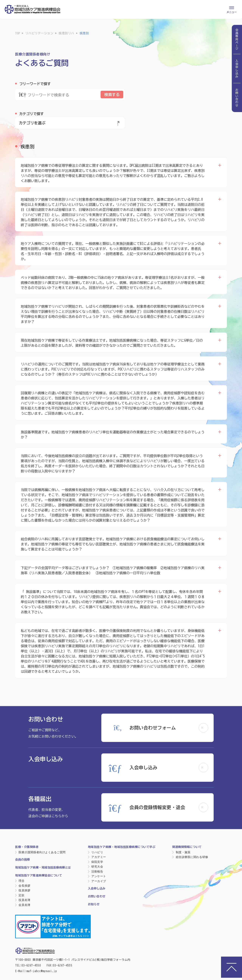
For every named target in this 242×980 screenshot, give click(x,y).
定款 (21, 895)
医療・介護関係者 (27, 847)
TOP (18, 33)
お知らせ (94, 904)
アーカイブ (99, 881)
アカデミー (99, 857)
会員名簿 (24, 905)
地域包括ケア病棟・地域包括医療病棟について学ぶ (122, 847)
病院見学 (97, 862)
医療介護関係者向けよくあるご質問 (42, 852)
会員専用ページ (237, 39)
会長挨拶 (24, 886)
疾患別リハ (66, 33)
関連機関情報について (187, 847)
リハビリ (97, 852)
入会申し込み (237, 69)
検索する (112, 95)
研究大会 (97, 867)
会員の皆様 (22, 860)
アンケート (99, 876)
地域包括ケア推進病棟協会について (39, 875)
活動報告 (97, 871)
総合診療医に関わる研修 (192, 857)
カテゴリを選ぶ (70, 123)
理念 (21, 881)
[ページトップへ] (232, 967)
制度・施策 (183, 852)
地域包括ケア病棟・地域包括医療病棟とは (43, 867)
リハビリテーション (39, 33)
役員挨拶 (24, 890)
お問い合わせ (237, 98)
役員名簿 (24, 900)
